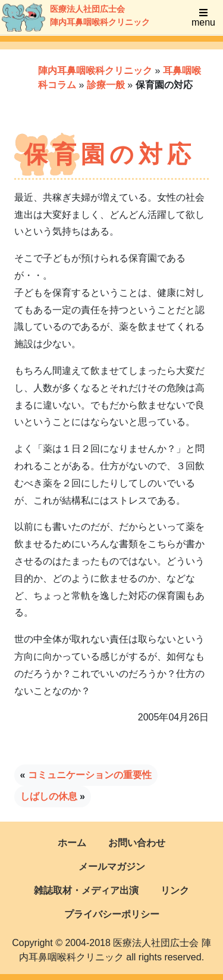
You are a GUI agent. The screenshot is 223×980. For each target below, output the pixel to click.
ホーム (72, 843)
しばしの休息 (49, 796)
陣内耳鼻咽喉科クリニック (95, 71)
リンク (175, 890)
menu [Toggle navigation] (203, 18)
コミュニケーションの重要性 (90, 775)
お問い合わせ (137, 843)
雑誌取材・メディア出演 (86, 890)
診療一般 (106, 85)
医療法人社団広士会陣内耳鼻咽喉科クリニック (63, 17)
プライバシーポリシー (112, 914)
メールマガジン (112, 867)
